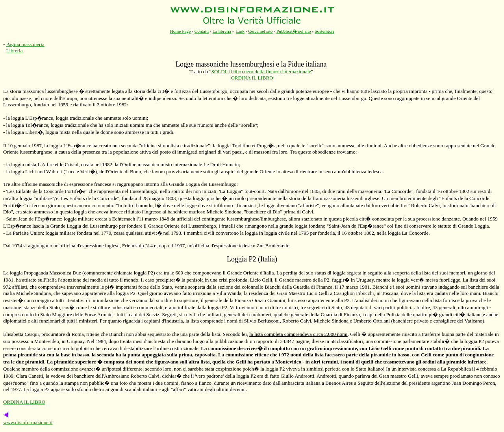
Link (240, 31)
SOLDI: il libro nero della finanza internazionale (261, 71)
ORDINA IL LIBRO (252, 78)
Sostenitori (324, 31)
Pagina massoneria (25, 44)
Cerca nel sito (260, 31)
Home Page (181, 31)
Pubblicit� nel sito (294, 31)
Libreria (15, 51)
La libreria (222, 31)
